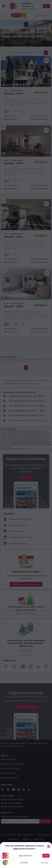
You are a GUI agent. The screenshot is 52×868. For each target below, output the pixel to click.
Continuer (44, 863)
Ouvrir (46, 856)
